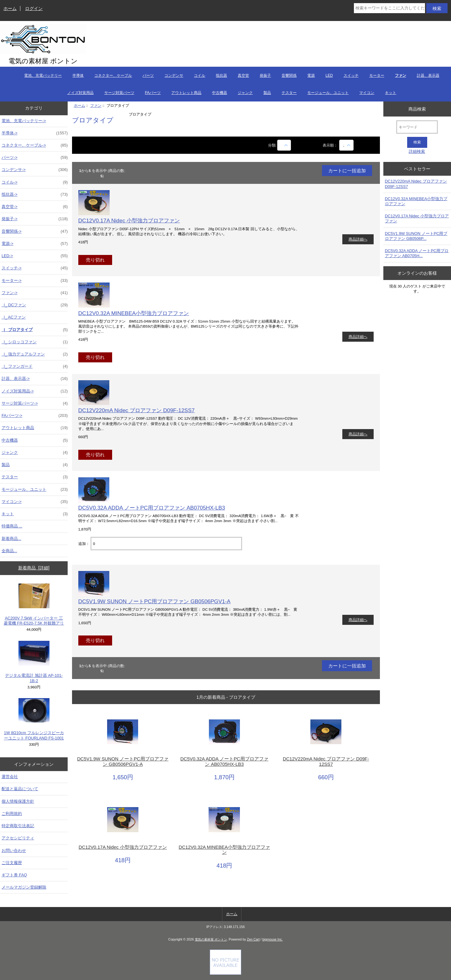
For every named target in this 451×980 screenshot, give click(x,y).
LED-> (35, 256)
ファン (96, 105)
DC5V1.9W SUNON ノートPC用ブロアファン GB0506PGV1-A (154, 601)
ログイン (34, 8)
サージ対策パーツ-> (35, 403)
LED (329, 75)
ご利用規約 (12, 814)
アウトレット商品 (186, 93)
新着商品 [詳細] (34, 568)
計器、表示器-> (35, 379)
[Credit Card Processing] (225, 973)
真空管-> (35, 207)
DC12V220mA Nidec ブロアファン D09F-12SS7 (137, 410)
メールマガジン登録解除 (24, 887)
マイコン (367, 93)
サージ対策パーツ (119, 93)
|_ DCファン (35, 305)
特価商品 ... (12, 526)
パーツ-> (35, 158)
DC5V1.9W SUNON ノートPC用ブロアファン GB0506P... (416, 236)
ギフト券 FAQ (14, 875)
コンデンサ (174, 75)
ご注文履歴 (12, 863)
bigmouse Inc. (273, 939)
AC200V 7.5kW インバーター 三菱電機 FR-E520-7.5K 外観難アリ (34, 605)
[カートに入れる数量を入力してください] (166, 544)
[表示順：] (346, 145)
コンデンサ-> (35, 170)
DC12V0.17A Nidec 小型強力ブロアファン (129, 220)
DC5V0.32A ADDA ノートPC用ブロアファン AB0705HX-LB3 (152, 508)
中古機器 (220, 93)
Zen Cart (253, 939)
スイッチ (351, 75)
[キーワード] (417, 127)
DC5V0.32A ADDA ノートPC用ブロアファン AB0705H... (417, 253)
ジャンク (245, 93)
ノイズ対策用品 (80, 93)
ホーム (10, 8)
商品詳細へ (358, 239)
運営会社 (10, 777)
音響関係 (289, 75)
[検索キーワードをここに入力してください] (389, 8)
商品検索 (417, 109)
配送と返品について (20, 789)
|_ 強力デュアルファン (35, 354)
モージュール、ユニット (328, 93)
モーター (377, 75)
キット (391, 93)
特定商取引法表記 (18, 826)
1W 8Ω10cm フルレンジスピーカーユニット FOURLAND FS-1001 (34, 719)
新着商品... (11, 539)
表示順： (331, 145)
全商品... (9, 551)
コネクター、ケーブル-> (35, 145)
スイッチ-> (35, 268)
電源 (311, 75)
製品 (267, 93)
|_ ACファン (14, 317)
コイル (200, 75)
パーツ (148, 75)
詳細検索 (417, 151)
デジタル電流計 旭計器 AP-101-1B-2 (34, 662)
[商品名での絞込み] (284, 145)
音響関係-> (35, 231)
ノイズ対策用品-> (35, 391)
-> (35, 293)
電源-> (35, 244)
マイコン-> (35, 502)
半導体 (78, 75)
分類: (272, 145)
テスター (289, 93)
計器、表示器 (428, 75)
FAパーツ (153, 93)
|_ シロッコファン (35, 342)
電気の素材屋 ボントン (211, 939)
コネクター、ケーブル (113, 75)
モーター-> (35, 281)
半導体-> (35, 133)
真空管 (243, 75)
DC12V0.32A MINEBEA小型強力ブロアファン (134, 313)
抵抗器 (221, 75)
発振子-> (35, 219)
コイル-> (35, 182)
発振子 (265, 75)
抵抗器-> (35, 194)
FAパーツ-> (35, 416)
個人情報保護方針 (18, 801)
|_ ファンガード (35, 366)
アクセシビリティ (18, 838)
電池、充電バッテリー (43, 75)
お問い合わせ (14, 850)
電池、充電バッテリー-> (24, 121)
